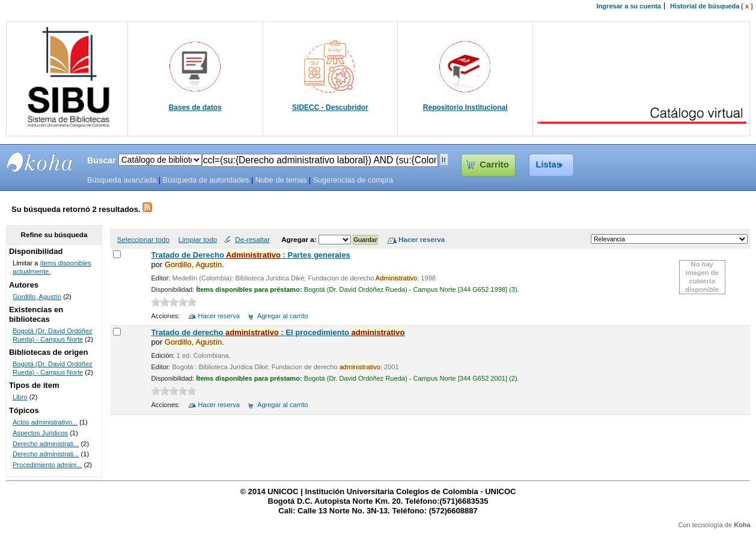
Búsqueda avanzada (122, 180)
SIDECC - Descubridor (330, 107)
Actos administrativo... (45, 422)
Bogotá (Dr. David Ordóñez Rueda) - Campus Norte (53, 335)
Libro (20, 397)
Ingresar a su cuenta (629, 6)
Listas (548, 165)
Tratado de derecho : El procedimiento (278, 332)
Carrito (494, 165)
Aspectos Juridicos (40, 433)
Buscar (102, 160)
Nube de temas (281, 180)
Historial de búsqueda (705, 6)
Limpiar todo (198, 239)
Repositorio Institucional (465, 107)
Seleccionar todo (143, 239)
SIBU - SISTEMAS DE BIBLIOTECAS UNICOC (40, 162)
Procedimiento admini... (47, 465)
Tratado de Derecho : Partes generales (250, 255)
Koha (742, 525)
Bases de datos (195, 107)
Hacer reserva (219, 316)
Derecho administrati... (46, 444)
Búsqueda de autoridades (206, 180)
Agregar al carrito (283, 316)
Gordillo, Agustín (37, 297)
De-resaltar (252, 239)
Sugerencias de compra (353, 180)
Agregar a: (300, 239)
